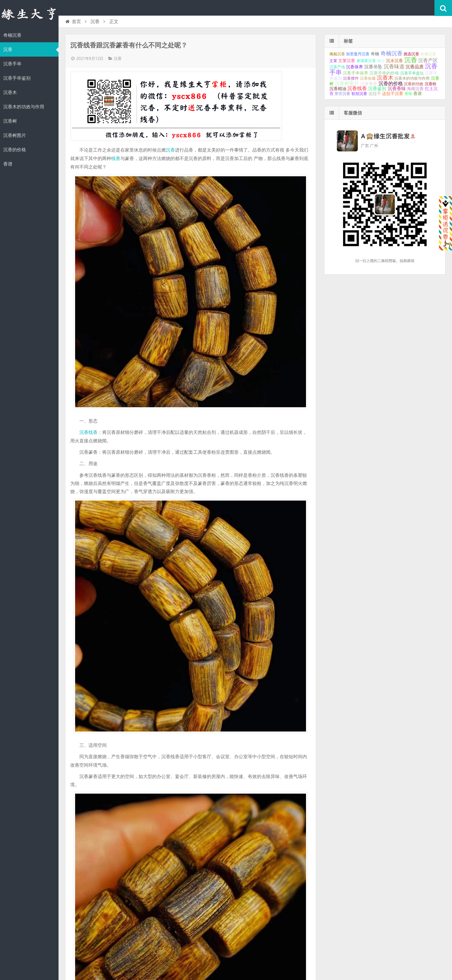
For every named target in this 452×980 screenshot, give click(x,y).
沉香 (8, 49)
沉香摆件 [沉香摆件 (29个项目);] (351, 78)
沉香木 (10, 92)
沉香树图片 (15, 135)
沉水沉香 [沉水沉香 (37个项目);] (394, 61)
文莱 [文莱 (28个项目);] (333, 61)
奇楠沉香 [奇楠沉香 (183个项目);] (392, 54)
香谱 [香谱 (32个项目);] (418, 94)
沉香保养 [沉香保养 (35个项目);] (354, 67)
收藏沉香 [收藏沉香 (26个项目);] (428, 54)
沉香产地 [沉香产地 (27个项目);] (337, 67)
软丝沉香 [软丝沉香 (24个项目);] (359, 94)
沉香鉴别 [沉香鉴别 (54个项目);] (377, 88)
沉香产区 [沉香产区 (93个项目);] (428, 60)
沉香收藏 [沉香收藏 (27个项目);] (368, 78)
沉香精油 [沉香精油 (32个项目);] (338, 89)
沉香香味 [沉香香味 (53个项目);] (397, 88)
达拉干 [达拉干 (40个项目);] (375, 94)
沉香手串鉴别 (17, 78)
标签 (348, 41)
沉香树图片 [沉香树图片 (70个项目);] (347, 84)
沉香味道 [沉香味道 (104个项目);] (394, 67)
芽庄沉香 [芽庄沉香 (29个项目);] (342, 94)
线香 (116, 158)
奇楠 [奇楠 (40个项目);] (375, 54)
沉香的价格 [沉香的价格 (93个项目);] (391, 83)
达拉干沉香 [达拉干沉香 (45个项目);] (393, 94)
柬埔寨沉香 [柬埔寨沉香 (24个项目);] (366, 61)
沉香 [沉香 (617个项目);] (411, 60)
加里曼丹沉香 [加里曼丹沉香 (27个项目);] (358, 54)
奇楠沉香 (12, 35)
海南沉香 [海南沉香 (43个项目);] (415, 89)
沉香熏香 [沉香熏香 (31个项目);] (369, 84)
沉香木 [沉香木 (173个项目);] (385, 78)
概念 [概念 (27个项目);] (381, 61)
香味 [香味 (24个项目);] (408, 94)
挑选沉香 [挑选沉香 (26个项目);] (411, 54)
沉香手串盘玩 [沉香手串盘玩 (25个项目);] (412, 73)
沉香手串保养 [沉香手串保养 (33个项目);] (355, 73)
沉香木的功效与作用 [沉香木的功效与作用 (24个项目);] (412, 78)
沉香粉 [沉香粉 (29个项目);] (431, 84)
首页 (73, 21)
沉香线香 (88, 432)
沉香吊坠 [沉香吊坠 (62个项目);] (373, 67)
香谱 (8, 164)
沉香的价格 (15, 150)
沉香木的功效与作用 (24, 107)
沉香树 (10, 121)
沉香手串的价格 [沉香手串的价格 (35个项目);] (384, 73)
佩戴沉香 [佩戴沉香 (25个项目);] (337, 54)
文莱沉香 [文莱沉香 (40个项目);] (347, 61)
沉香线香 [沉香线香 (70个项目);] (357, 88)
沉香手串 (12, 64)
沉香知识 (29, 14)
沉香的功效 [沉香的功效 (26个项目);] (414, 84)
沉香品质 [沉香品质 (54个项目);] (415, 67)
